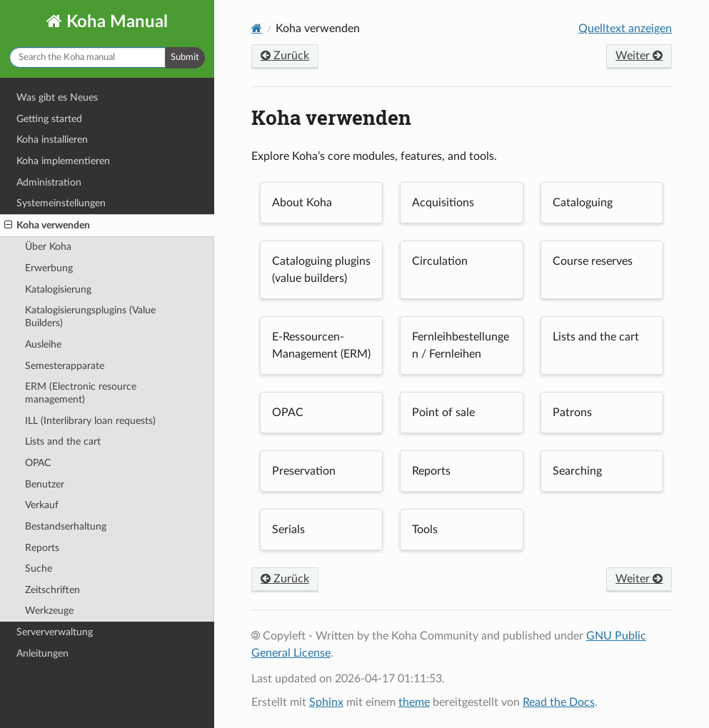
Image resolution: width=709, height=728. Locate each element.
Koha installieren (52, 140)
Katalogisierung (58, 289)
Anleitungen (42, 653)
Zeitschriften (52, 590)
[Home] (257, 28)
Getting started (49, 119)
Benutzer (45, 484)
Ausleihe (43, 344)
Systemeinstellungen (61, 203)
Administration (49, 182)
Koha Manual (115, 22)
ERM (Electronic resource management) (81, 393)
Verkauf (42, 505)
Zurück (285, 56)
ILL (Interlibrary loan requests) (90, 421)
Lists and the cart (63, 441)
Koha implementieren (63, 161)
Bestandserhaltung (66, 526)
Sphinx (326, 702)
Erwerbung (49, 268)
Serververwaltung (55, 632)
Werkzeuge (49, 611)
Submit (185, 57)
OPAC (38, 463)
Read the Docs (559, 702)
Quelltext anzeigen (625, 29)
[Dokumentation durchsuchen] (87, 57)
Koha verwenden (47, 226)
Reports (42, 548)
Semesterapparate (65, 366)
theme (414, 702)
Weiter (639, 56)
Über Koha (48, 247)
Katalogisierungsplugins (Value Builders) (90, 317)
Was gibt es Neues (57, 97)
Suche (39, 568)
